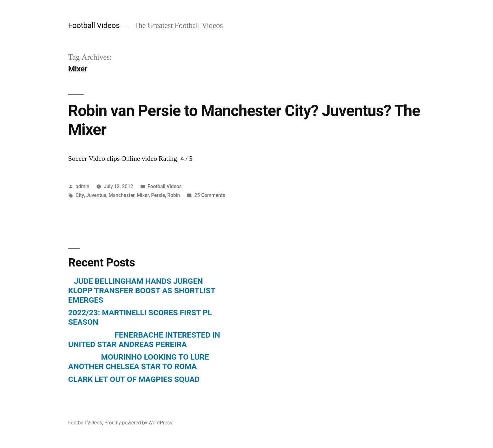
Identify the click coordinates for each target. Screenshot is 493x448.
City (80, 195)
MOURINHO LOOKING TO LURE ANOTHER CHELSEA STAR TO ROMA (139, 362)
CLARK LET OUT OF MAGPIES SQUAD (134, 379)
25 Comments (210, 195)
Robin (174, 195)
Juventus (96, 195)
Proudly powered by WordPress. (139, 423)
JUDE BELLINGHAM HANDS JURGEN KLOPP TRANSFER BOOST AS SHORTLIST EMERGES (142, 290)
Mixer (143, 195)
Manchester (121, 195)
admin (83, 186)
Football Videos (94, 25)
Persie (158, 195)
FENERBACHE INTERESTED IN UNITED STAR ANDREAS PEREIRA (144, 340)
